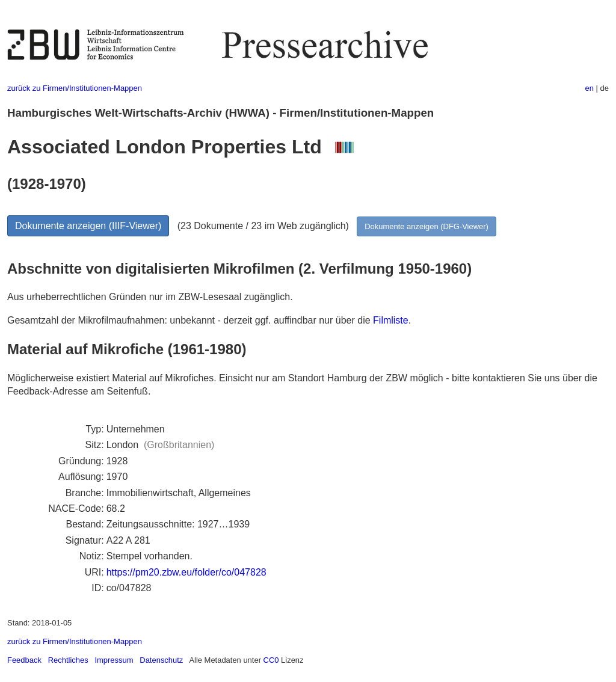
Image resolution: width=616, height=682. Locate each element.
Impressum (114, 660)
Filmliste (391, 320)
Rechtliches (68, 660)
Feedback (24, 660)
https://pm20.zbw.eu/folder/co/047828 (186, 572)
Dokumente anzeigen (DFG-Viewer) (427, 226)
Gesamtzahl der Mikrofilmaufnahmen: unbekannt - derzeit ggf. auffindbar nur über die (190, 320)
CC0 (271, 660)
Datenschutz (161, 660)
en (590, 88)
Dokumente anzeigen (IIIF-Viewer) (88, 226)
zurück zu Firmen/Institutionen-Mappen (75, 88)
